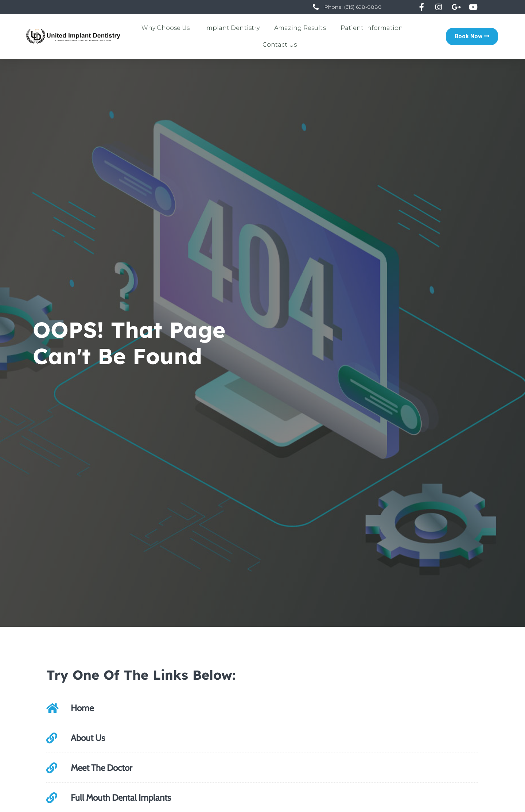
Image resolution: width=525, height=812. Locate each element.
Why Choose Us (166, 28)
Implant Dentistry (232, 28)
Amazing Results (300, 28)
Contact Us (280, 45)
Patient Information (372, 28)
